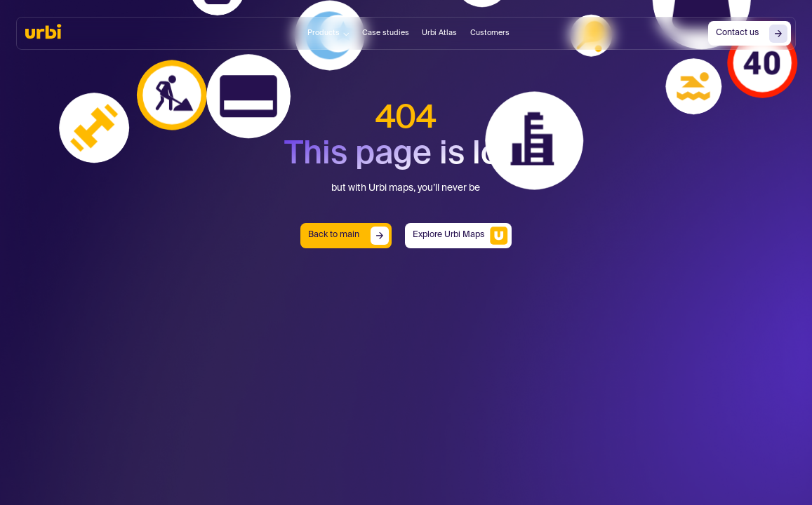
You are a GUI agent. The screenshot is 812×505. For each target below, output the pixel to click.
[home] (43, 32)
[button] (328, 34)
